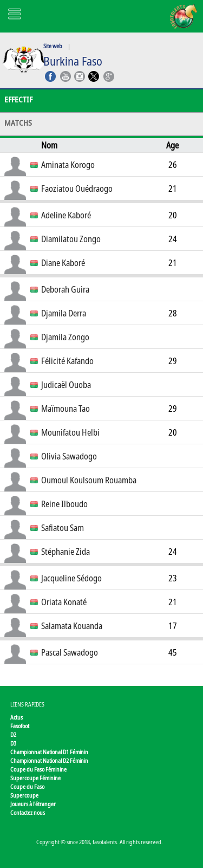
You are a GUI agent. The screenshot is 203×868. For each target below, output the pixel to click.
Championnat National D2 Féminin (49, 760)
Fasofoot (20, 726)
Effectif (18, 99)
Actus (17, 717)
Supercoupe (24, 795)
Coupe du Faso (27, 786)
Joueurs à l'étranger (33, 804)
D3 (13, 743)
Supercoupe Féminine (35, 778)
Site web (53, 46)
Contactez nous (28, 812)
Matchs (18, 122)
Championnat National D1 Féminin (49, 752)
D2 (13, 734)
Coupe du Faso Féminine (38, 769)
